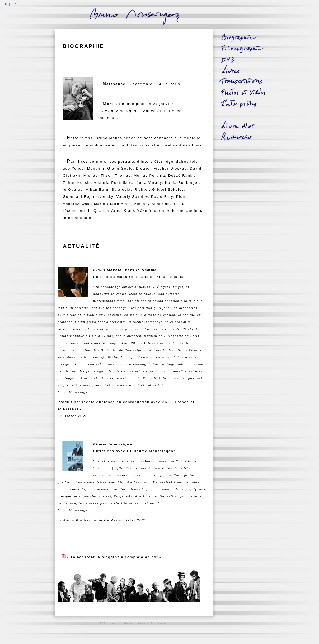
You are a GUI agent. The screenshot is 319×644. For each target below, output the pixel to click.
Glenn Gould (120, 168)
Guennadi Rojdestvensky (88, 197)
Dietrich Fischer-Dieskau (161, 168)
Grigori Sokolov (168, 189)
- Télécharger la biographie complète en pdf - (114, 557)
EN (5, 4)
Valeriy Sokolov (132, 197)
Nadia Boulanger (182, 183)
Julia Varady (149, 183)
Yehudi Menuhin (88, 168)
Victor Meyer (123, 623)
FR (14, 4)
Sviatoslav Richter (130, 189)
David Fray (162, 197)
